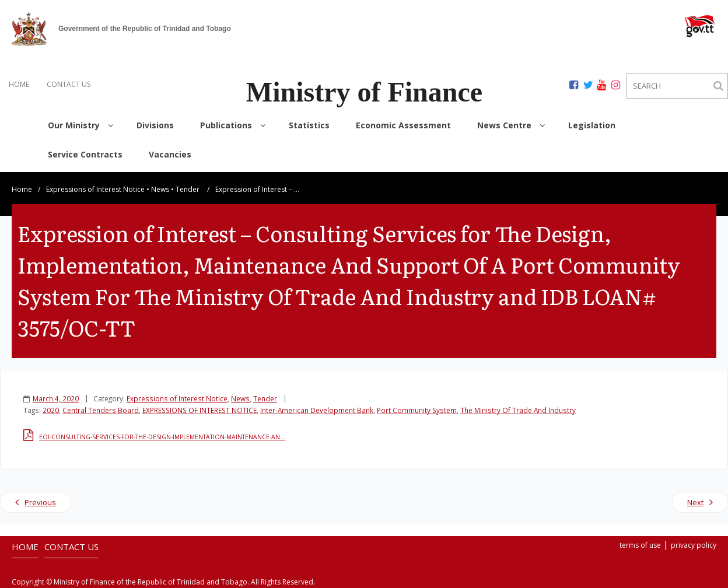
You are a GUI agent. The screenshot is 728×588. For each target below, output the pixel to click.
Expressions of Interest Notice (95, 189)
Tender (188, 189)
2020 (51, 410)
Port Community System (417, 410)
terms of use (640, 545)
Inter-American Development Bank (317, 410)
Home (22, 189)
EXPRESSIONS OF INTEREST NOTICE (199, 410)
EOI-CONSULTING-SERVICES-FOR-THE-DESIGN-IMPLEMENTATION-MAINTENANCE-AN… (162, 437)
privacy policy (694, 545)
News (160, 189)
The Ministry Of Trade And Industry (518, 410)
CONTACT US (69, 84)
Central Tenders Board (101, 410)
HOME (19, 84)
